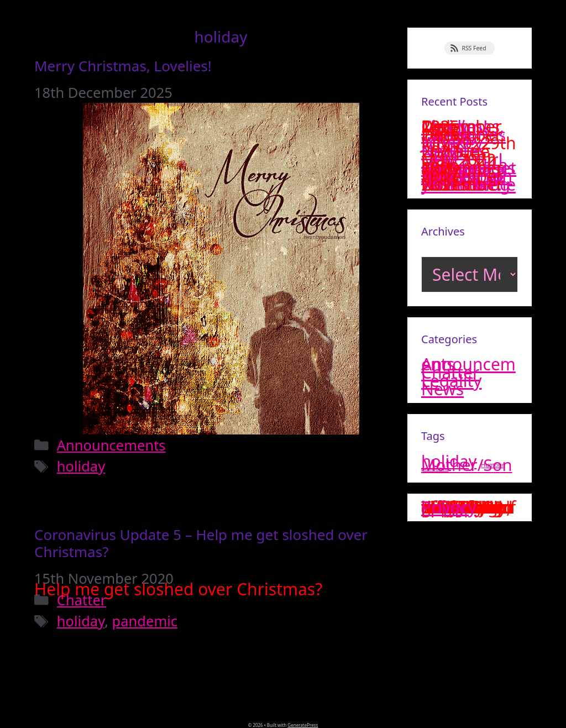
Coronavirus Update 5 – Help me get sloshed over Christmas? (201, 543)
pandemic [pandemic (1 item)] (435, 469)
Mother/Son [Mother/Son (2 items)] (467, 465)
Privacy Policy (449, 507)
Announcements (111, 445)
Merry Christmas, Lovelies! (123, 66)
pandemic (145, 621)
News (442, 389)
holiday (81, 466)
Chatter (82, 600)
